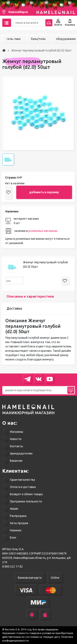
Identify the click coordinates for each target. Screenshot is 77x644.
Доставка (14, 308)
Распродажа (18, 516)
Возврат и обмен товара (26, 494)
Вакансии (16, 461)
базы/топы (38, 39)
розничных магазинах (43, 231)
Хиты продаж (19, 523)
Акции (14, 509)
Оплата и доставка (23, 487)
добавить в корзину (44, 192)
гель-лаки (14, 39)
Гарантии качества (22, 480)
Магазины (17, 432)
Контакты (16, 446)
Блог (13, 538)
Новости (16, 439)
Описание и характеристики (30, 296)
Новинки (16, 530)
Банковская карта (30, 578)
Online (55, 578)
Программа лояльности (26, 501)
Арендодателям (21, 453)
